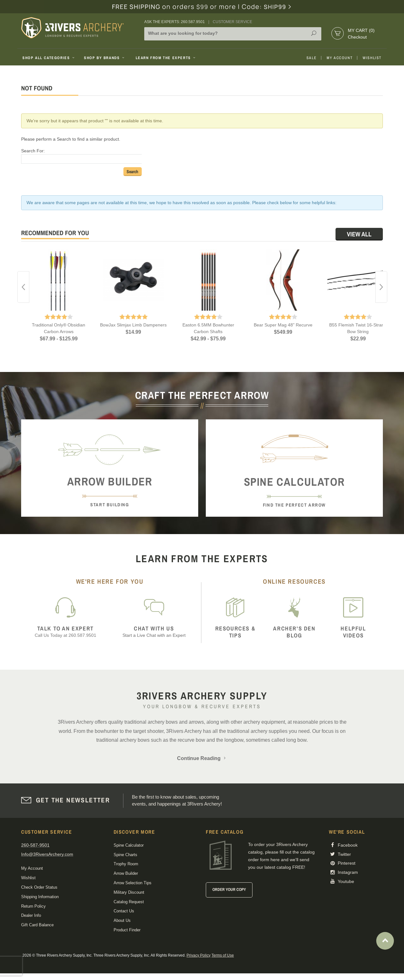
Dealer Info (31, 915)
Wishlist (372, 58)
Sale (312, 58)
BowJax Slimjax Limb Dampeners (133, 325)
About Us (122, 920)
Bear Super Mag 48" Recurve (283, 325)
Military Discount (129, 892)
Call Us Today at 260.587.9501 (65, 632)
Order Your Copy (229, 889)
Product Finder (127, 930)
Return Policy (33, 906)
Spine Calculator (129, 845)
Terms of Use (223, 955)
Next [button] (381, 287)
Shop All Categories (49, 58)
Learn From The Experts (166, 58)
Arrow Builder (126, 873)
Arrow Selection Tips (133, 883)
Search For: (33, 151)
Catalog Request (129, 902)
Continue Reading (202, 758)
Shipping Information (40, 897)
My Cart (361, 30)
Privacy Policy (199, 955)
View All (359, 234)
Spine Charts (125, 855)
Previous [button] (23, 287)
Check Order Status (39, 887)
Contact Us (124, 911)
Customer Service (232, 22)
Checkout (357, 37)
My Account (340, 58)
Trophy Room (126, 864)
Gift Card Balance (37, 925)
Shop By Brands (105, 58)
